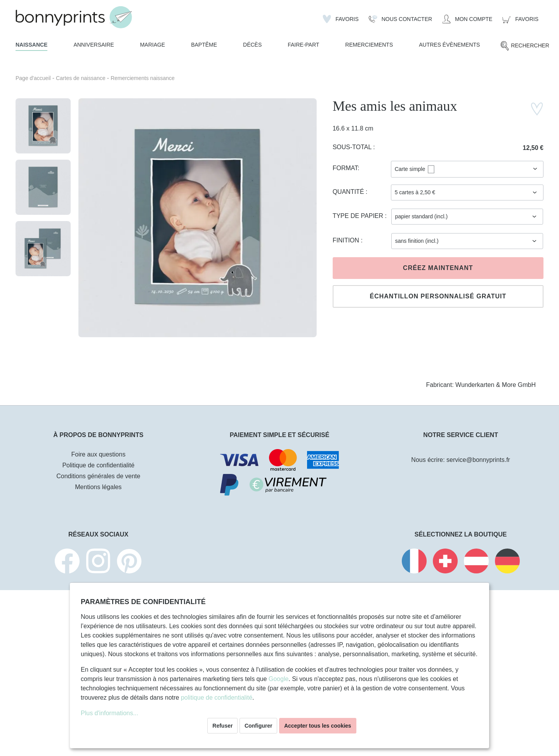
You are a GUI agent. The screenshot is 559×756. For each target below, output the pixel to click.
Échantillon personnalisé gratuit (438, 296)
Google (279, 679)
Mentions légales (98, 487)
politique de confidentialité (217, 698)
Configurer (259, 726)
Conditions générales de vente (98, 476)
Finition (347, 240)
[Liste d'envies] (341, 19)
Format (345, 168)
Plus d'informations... (109, 713)
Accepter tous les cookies (318, 726)
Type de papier (359, 216)
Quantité (349, 192)
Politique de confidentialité (98, 465)
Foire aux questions (99, 454)
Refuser (222, 726)
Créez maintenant (438, 268)
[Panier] (520, 19)
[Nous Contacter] (400, 19)
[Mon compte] (467, 19)
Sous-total (353, 147)
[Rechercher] (525, 46)
